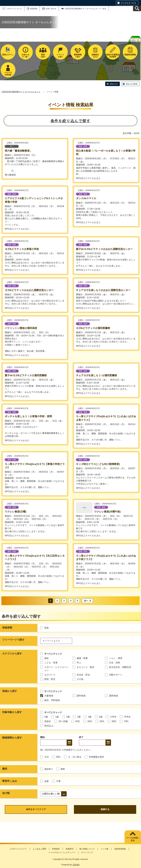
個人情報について (87, 849)
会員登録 (8, 74)
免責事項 (70, 849)
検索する (105, 809)
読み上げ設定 (132, 84)
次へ (86, 601)
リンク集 (105, 849)
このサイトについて (14, 9)
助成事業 (113, 56)
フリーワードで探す (13, 640)
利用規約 (56, 849)
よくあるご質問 (39, 849)
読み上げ (114, 84)
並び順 (6, 793)
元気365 (76, 865)
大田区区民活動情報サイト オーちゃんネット (21, 92)
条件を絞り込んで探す (71, 121)
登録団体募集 (120, 849)
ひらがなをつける (128, 3)
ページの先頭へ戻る (133, 839)
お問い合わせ (51, 9)
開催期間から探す (12, 738)
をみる (95, 56)
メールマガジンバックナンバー (62, 852)
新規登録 (34, 9)
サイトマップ (87, 852)
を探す (43, 56)
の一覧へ (26, 56)
